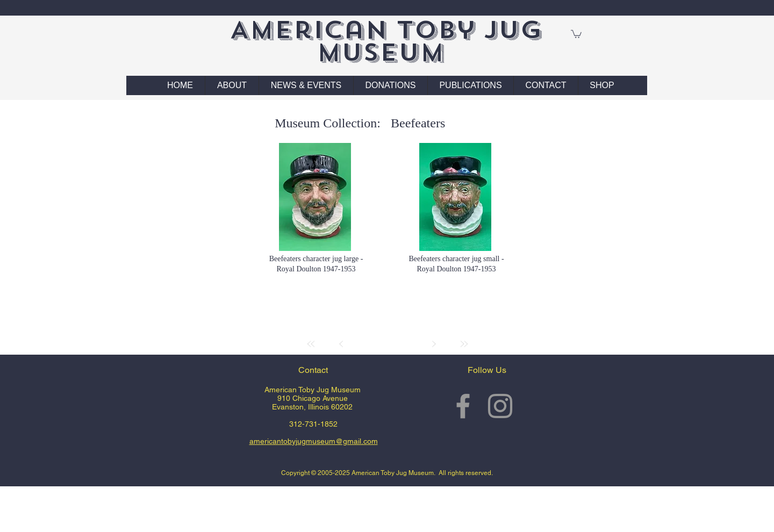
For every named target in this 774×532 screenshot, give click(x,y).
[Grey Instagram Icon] (500, 406)
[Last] (464, 344)
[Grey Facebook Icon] (463, 406)
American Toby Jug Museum (386, 41)
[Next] (434, 344)
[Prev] (341, 344)
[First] (311, 344)
